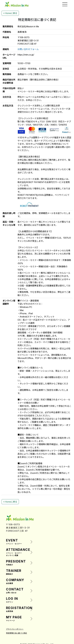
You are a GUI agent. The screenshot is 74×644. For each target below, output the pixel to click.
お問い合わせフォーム (28, 49)
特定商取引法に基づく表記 (16, 633)
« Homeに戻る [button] (10, 13)
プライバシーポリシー (15, 629)
